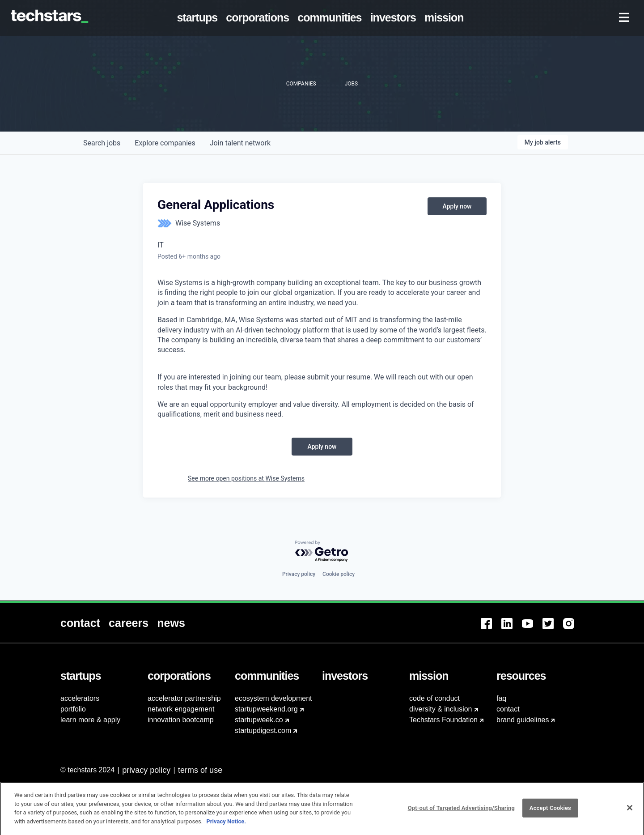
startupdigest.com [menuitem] (263, 731)
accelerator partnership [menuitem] (184, 698)
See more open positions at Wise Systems (246, 478)
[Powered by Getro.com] (322, 552)
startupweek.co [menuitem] (259, 720)
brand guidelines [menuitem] (523, 720)
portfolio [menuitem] (73, 709)
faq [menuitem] (501, 698)
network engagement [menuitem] (181, 709)
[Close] (630, 812)
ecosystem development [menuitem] (273, 698)
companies (165, 143)
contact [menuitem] (508, 709)
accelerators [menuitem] (80, 698)
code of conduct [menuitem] (434, 698)
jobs (102, 143)
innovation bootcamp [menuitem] (181, 720)
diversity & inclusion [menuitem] (441, 709)
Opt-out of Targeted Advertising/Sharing (461, 812)
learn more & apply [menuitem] (90, 720)
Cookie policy (339, 574)
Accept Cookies (550, 812)
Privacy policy (299, 574)
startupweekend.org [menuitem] (266, 709)
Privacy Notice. (226, 825)
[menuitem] (199, 18)
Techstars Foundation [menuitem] (443, 720)
